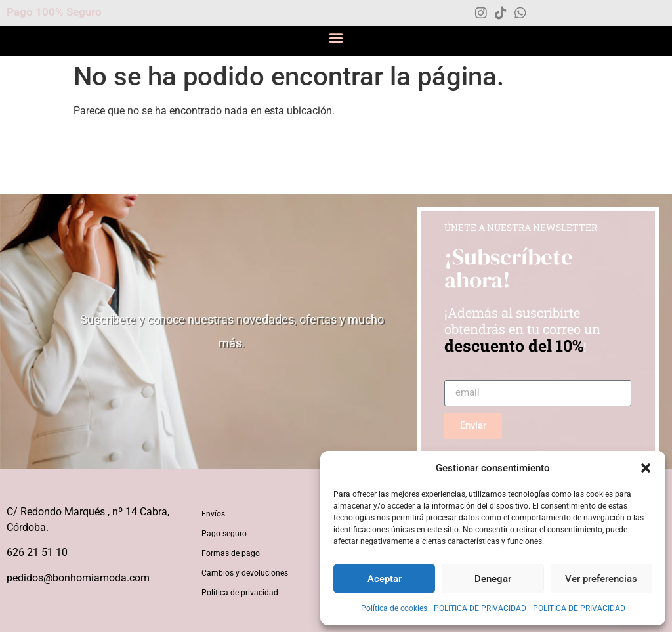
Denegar (493, 579)
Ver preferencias (601, 579)
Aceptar (385, 579)
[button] (646, 468)
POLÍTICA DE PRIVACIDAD (480, 608)
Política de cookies (394, 608)
